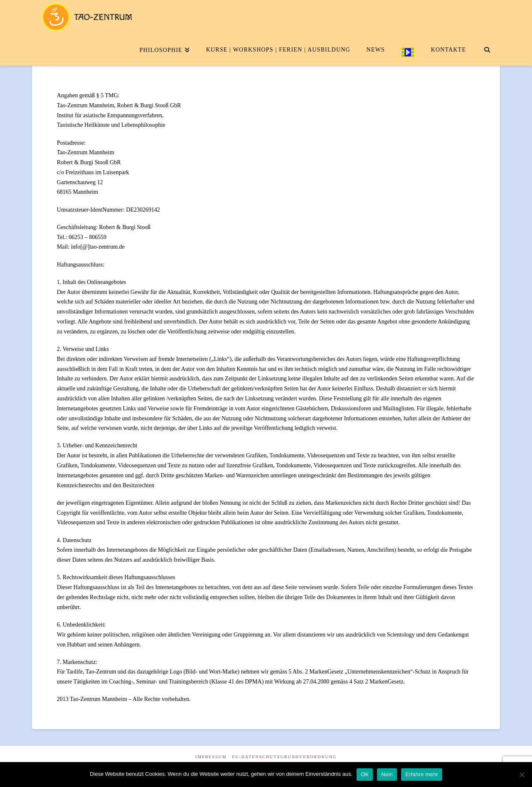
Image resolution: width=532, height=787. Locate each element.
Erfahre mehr (422, 774)
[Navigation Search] (487, 49)
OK (365, 774)
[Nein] (522, 775)
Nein (387, 774)
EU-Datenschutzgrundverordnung (284, 757)
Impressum (211, 757)
